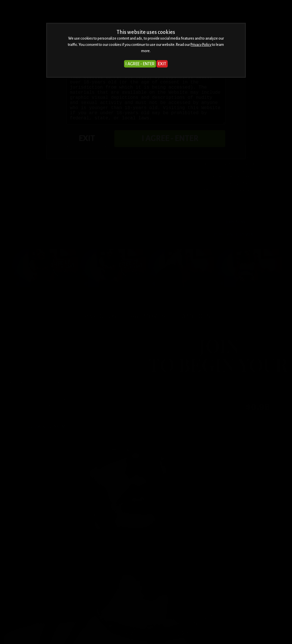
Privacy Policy (201, 45)
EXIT (162, 64)
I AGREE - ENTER (140, 64)
